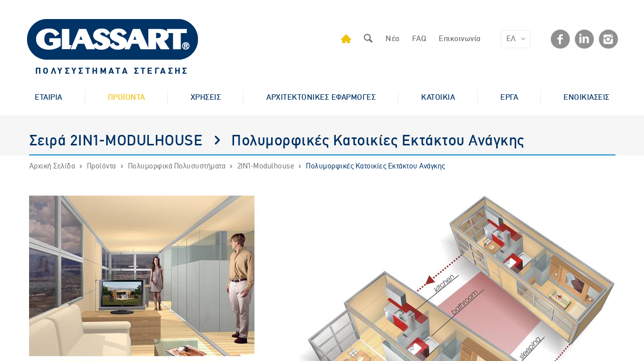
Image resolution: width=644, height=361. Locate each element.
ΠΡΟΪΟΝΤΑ (126, 98)
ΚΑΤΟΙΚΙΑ (438, 98)
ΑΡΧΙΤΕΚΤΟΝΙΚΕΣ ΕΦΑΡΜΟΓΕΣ (321, 98)
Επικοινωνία (460, 39)
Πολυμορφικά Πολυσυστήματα (177, 166)
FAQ (419, 39)
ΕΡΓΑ (509, 98)
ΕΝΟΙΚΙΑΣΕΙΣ (586, 98)
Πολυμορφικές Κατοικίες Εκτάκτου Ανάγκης (375, 166)
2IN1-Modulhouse (266, 166)
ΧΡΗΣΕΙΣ (206, 98)
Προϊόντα (101, 166)
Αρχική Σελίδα (52, 166)
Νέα (392, 39)
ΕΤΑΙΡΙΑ (48, 98)
